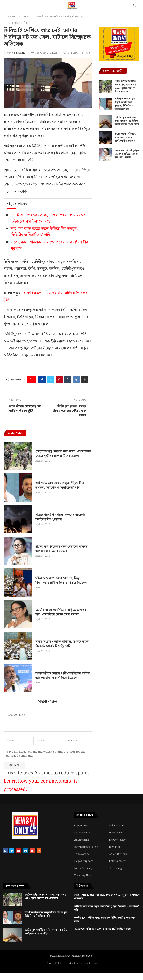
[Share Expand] (85, 380)
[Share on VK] (76, 380)
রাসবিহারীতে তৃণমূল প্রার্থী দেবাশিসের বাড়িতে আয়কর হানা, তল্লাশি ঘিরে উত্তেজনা (63, 676)
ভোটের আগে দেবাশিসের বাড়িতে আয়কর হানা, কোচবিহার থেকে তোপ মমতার (61, 612)
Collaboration (117, 826)
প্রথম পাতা (11, 17)
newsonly (20, 53)
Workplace (115, 833)
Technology (116, 868)
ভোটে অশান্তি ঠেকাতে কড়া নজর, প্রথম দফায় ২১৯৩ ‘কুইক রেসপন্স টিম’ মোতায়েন (48, 218)
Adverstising (82, 840)
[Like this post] (33, 380)
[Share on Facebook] (42, 380)
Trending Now (83, 875)
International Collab (86, 847)
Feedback (115, 847)
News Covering (83, 868)
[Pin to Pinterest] (59, 380)
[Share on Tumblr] (68, 380)
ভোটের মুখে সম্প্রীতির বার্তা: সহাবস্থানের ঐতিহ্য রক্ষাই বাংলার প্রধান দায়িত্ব (127, 121)
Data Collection (83, 833)
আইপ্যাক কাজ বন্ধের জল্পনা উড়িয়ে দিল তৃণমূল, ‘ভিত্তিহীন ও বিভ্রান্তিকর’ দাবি (44, 232)
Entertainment (118, 861)
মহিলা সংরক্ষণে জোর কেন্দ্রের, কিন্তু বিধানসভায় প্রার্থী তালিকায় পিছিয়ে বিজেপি (61, 580)
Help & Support (84, 861)
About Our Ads (118, 854)
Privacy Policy (117, 840)
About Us (73, 963)
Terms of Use (82, 854)
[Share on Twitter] (51, 380)
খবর (26, 17)
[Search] (134, 6)
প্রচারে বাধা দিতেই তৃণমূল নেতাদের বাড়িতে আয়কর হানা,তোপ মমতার (62, 549)
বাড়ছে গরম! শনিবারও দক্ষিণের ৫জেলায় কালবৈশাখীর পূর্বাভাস (61, 517)
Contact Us (81, 826)
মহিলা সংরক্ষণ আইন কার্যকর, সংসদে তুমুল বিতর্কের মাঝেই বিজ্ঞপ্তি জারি (62, 644)
